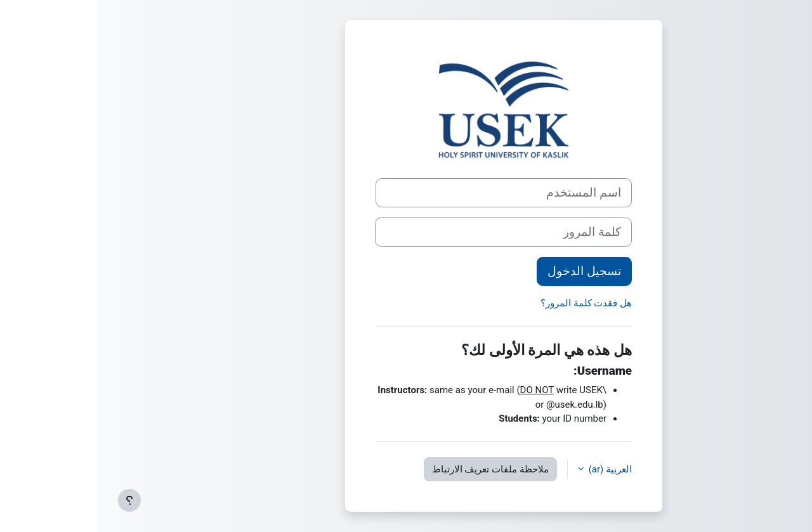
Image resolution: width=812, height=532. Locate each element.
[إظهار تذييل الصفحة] (32, 500)
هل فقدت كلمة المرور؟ (488, 303)
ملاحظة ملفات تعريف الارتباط (393, 469)
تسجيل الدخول (487, 271)
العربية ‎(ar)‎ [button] (511, 469)
